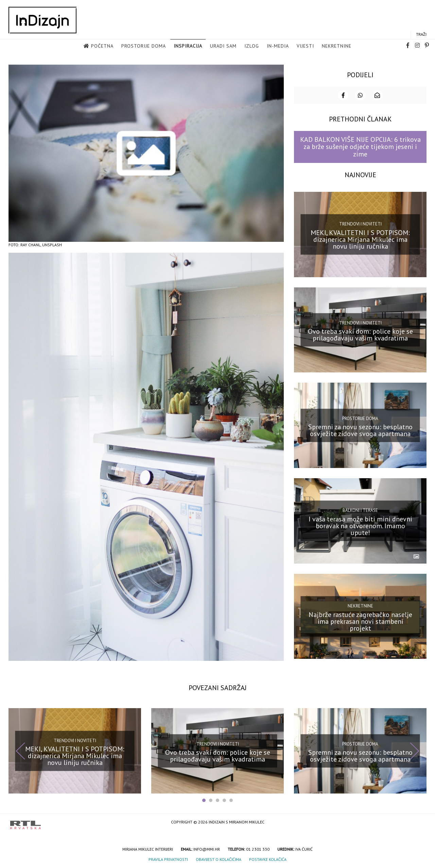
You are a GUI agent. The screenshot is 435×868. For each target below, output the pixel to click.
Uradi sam (223, 46)
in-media (278, 46)
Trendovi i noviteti (360, 223)
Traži (421, 35)
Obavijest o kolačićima (219, 859)
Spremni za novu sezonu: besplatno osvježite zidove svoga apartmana (360, 430)
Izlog (252, 46)
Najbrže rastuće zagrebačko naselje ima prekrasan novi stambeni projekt (360, 620)
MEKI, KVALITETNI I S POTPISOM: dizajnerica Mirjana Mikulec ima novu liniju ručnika (360, 238)
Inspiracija (188, 46)
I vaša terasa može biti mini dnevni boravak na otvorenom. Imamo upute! (360, 525)
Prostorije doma (144, 46)
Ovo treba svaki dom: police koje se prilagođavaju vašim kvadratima (360, 334)
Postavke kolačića (268, 859)
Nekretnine (337, 46)
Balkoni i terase (360, 510)
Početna (102, 46)
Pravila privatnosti (168, 859)
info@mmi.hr (207, 848)
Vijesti (305, 46)
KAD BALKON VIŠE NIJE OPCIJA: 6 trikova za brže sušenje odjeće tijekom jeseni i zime (360, 146)
